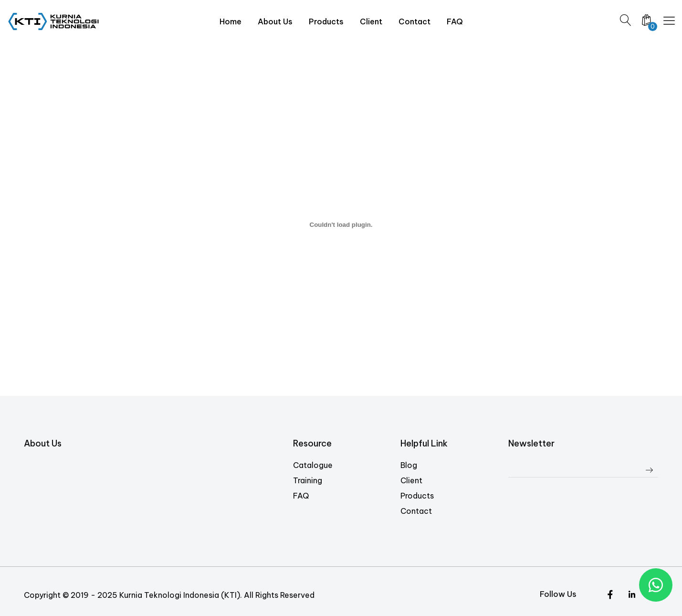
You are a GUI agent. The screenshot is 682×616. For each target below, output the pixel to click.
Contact (416, 511)
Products (417, 496)
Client (411, 480)
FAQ (301, 496)
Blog (409, 465)
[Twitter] (610, 595)
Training (308, 480)
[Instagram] (632, 595)
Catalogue (313, 465)
